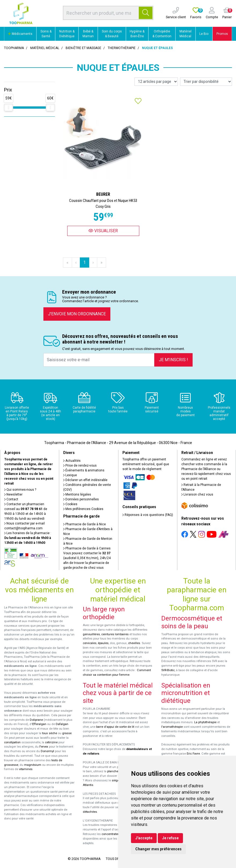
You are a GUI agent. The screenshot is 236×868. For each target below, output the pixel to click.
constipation (12, 742)
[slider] (9, 108)
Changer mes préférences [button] (158, 849)
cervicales (90, 643)
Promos (222, 34)
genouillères (91, 634)
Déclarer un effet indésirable (85, 480)
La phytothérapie (205, 722)
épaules (103, 643)
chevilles (134, 643)
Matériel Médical (186, 34)
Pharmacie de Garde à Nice (85, 524)
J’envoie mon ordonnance (77, 314)
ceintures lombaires (115, 634)
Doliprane (36, 720)
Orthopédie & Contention (162, 34)
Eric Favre (193, 754)
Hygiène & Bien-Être (137, 34)
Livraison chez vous (197, 494)
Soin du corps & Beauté (112, 34)
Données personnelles (81, 499)
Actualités (72, 461)
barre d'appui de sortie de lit (115, 727)
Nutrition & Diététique (67, 34)
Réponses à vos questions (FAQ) (148, 515)
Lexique (70, 475)
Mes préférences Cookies (83, 509)
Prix (8, 90)
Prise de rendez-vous (80, 466)
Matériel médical (45, 48)
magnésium (33, 765)
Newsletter (13, 494)
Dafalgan (62, 724)
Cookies (70, 504)
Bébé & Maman (88, 34)
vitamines (26, 769)
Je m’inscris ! (173, 360)
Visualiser (103, 231)
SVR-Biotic (168, 670)
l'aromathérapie (172, 727)
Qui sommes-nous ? (20, 490)
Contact (11, 499)
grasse (67, 733)
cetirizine (51, 742)
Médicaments (20, 34)
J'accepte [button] (144, 838)
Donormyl (47, 751)
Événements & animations (84, 470)
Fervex (44, 747)
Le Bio (204, 34)
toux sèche (50, 733)
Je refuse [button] (170, 838)
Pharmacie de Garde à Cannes (87, 548)
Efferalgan (39, 724)
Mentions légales (77, 494)
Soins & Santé (46, 34)
